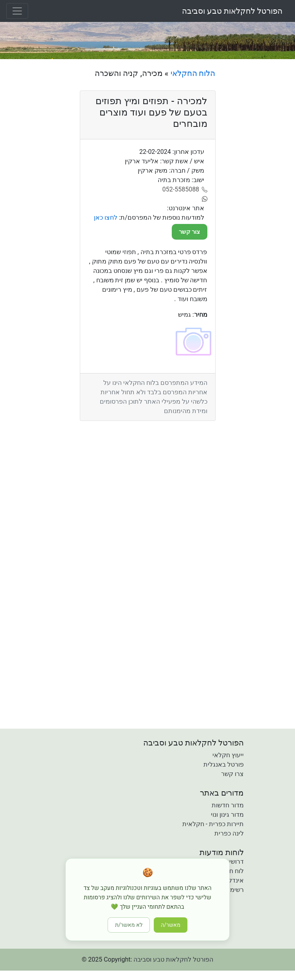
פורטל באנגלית (224, 764)
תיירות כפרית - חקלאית (213, 824)
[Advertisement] (258, 186)
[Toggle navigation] (17, 11)
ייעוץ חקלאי (228, 755)
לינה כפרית (229, 833)
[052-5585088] (185, 190)
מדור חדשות (228, 805)
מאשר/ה (171, 925)
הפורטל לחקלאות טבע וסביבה (232, 11)
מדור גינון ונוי (227, 815)
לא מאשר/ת (129, 925)
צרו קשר (232, 774)
